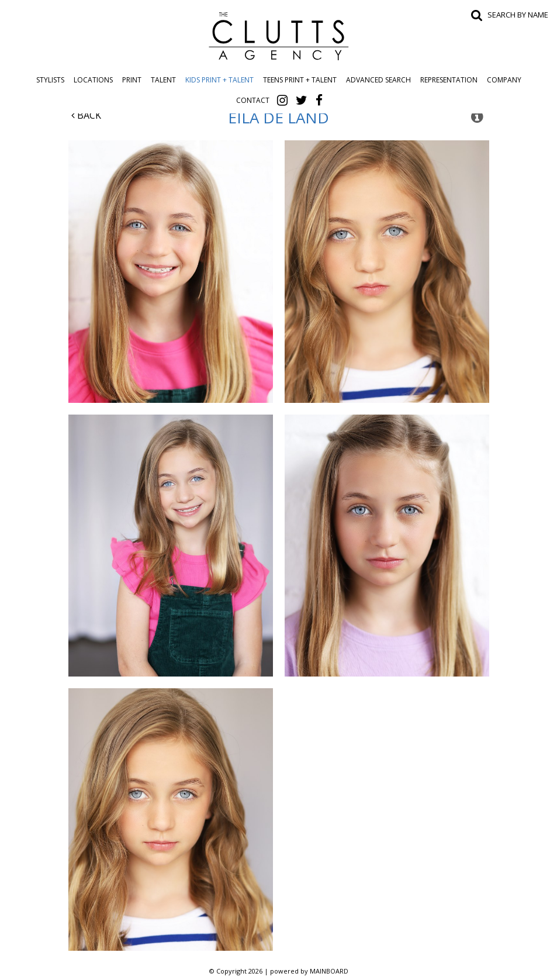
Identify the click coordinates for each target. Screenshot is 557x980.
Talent (163, 80)
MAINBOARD (329, 971)
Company (504, 80)
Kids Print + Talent (219, 80)
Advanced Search (378, 80)
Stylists (50, 80)
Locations (93, 80)
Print (132, 80)
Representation (449, 80)
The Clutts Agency (279, 36)
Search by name (518, 15)
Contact (253, 100)
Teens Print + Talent (300, 80)
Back (86, 115)
